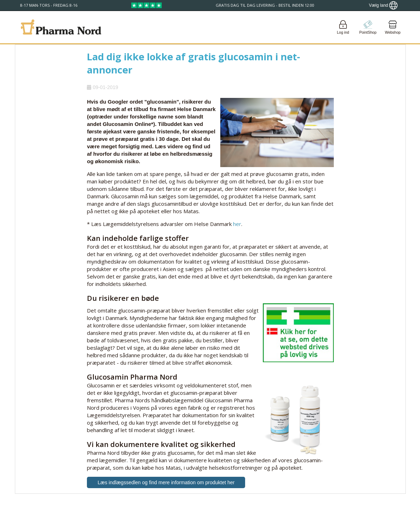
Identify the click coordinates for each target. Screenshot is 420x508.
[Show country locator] (383, 5)
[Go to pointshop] (368, 27)
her (237, 224)
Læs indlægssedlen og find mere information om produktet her (166, 482)
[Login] (343, 27)
